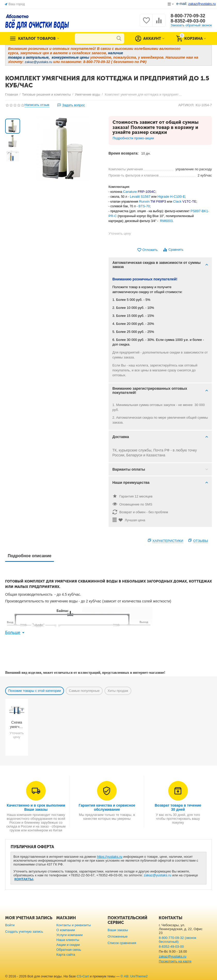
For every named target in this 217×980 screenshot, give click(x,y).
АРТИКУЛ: (186, 105)
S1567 (146, 197)
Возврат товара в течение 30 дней (178, 807)
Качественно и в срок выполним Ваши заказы (36, 807)
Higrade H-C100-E (171, 197)
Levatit (135, 197)
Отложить (147, 250)
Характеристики (168, 541)
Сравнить (173, 250)
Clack (177, 201)
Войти (10, 925)
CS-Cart (83, 976)
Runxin (145, 201)
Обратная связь (69, 950)
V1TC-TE (189, 201)
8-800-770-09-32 (188, 16)
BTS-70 (144, 206)
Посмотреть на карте (175, 961)
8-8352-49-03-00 (188, 21)
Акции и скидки (68, 945)
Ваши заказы (118, 930)
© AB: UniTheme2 (134, 976)
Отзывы (201, 541)
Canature (130, 192)
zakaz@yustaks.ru (158, 875)
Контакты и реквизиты (74, 925)
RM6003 (166, 221)
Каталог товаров (37, 39)
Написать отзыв (37, 105)
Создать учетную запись (24, 932)
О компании (66, 930)
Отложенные (118, 936)
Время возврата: (124, 153)
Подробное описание (30, 556)
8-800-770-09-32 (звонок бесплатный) (177, 940)
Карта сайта (66, 955)
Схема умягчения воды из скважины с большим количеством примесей (17, 725)
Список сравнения (122, 943)
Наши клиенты (68, 940)
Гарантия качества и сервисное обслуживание (107, 807)
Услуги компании (69, 935)
